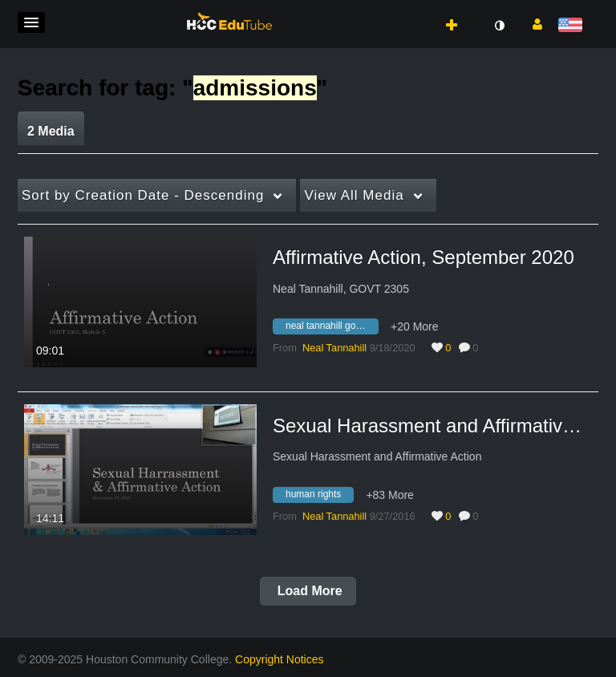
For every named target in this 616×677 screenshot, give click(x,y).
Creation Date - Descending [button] (143, 195)
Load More (308, 591)
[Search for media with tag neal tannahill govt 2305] (332, 329)
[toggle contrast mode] (499, 26)
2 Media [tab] (51, 131)
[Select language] (573, 26)
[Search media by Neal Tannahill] (334, 348)
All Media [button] (354, 195)
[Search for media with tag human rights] (319, 497)
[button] (31, 22)
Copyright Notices (280, 659)
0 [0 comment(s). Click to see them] (478, 348)
